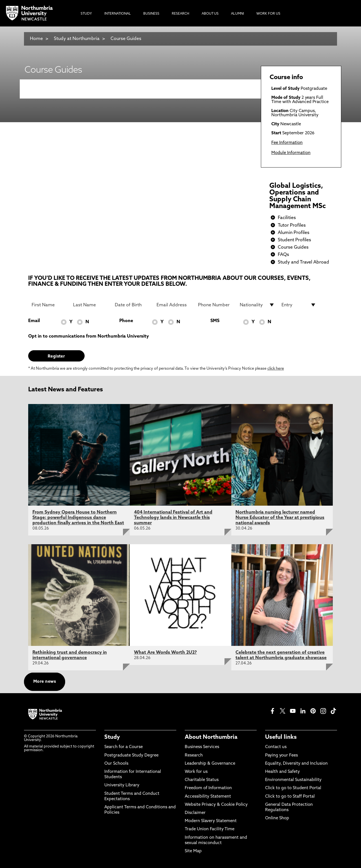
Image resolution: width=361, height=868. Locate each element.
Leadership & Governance (210, 764)
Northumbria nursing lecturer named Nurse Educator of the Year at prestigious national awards (280, 518)
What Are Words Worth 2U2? (165, 653)
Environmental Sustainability (293, 780)
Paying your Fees (281, 756)
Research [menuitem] (180, 14)
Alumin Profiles (294, 233)
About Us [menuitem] (210, 14)
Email (34, 321)
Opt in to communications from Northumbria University (89, 336)
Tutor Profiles (292, 226)
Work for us (196, 772)
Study (112, 737)
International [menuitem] (118, 14)
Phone (126, 321)
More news (45, 682)
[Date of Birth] (132, 305)
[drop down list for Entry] (299, 305)
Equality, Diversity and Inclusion (296, 764)
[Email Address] (174, 305)
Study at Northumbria (77, 39)
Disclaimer (195, 813)
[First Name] (49, 305)
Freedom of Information (208, 788)
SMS (215, 321)
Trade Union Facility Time (210, 829)
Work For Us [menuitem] (268, 14)
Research (194, 756)
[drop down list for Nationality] (257, 305)
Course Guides (126, 39)
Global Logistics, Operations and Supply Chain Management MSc (298, 196)
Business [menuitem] (151, 14)
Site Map (193, 851)
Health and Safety (282, 772)
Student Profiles (294, 240)
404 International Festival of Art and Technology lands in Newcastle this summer (173, 518)
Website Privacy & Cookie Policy (216, 805)
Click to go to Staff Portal (290, 797)
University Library (122, 785)
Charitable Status (202, 780)
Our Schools (116, 764)
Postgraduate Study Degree (131, 756)
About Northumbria (211, 737)
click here (276, 369)
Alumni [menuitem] (237, 14)
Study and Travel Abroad (303, 262)
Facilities (287, 218)
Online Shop (277, 818)
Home (36, 39)
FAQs (283, 255)
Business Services (202, 747)
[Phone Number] (215, 305)
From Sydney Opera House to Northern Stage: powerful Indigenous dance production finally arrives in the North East (78, 518)
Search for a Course (124, 747)
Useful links (281, 737)
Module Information (291, 153)
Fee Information (287, 143)
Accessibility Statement (208, 797)
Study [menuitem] (86, 14)
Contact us (276, 747)
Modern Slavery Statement (211, 821)
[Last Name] (91, 305)
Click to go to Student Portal (293, 788)
